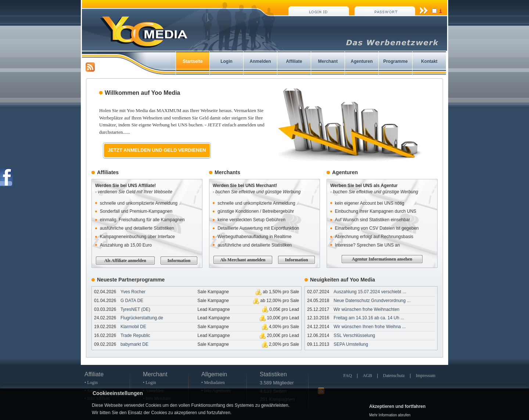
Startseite (193, 61)
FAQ (347, 376)
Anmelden (260, 61)
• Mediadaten (213, 383)
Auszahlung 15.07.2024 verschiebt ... (370, 292)
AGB (367, 376)
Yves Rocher (133, 292)
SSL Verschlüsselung (354, 335)
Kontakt (429, 61)
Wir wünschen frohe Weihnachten (366, 309)
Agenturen (362, 61)
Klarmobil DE (133, 327)
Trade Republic (135, 335)
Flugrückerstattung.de (142, 318)
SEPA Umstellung (351, 344)
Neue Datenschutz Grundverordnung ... (372, 301)
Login (226, 61)
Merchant (328, 61)
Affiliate (294, 61)
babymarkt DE (134, 344)
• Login (91, 383)
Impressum (426, 376)
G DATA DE (132, 301)
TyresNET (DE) (135, 309)
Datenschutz (394, 376)
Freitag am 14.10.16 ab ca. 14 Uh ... (369, 318)
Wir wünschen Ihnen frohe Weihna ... (370, 327)
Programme (395, 61)
